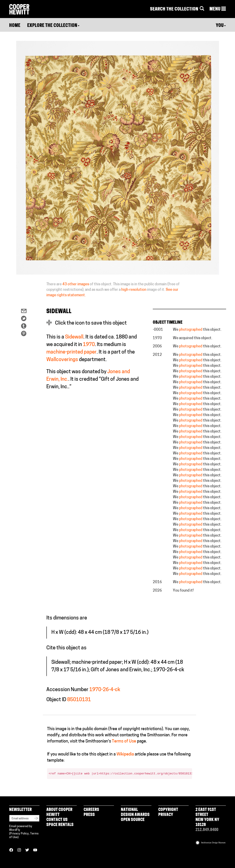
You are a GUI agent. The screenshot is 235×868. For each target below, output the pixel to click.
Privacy (166, 815)
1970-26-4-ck (105, 690)
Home (15, 26)
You (221, 26)
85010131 (79, 700)
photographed (191, 330)
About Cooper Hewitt (59, 812)
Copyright (168, 810)
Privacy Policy (19, 834)
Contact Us (57, 820)
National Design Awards (135, 812)
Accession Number (67, 690)
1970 (89, 345)
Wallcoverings (62, 360)
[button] (218, 9)
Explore (53, 26)
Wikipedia (125, 754)
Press (89, 815)
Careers (91, 810)
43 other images (76, 284)
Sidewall (74, 337)
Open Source (133, 820)
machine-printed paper (71, 352)
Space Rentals (60, 825)
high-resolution (134, 290)
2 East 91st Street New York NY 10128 (207, 817)
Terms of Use (124, 741)
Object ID (56, 700)
